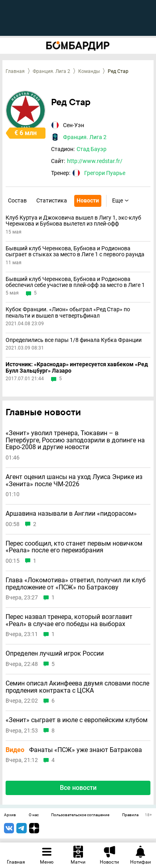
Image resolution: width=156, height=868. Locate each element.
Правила (130, 815)
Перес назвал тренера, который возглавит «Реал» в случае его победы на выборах (69, 620)
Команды (89, 71)
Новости (88, 200)
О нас (34, 815)
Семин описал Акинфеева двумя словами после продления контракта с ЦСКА (77, 687)
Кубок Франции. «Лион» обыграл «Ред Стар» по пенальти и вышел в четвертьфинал (68, 312)
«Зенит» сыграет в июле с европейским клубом (77, 720)
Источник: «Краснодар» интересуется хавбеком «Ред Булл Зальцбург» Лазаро (77, 367)
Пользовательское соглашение (80, 815)
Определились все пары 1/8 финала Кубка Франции (74, 340)
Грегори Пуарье (105, 173)
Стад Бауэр (92, 149)
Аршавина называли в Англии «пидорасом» (71, 514)
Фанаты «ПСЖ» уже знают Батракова (74, 750)
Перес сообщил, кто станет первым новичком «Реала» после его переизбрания (74, 547)
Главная (15, 71)
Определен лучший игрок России (55, 654)
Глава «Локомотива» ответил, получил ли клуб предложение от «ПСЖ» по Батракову (76, 584)
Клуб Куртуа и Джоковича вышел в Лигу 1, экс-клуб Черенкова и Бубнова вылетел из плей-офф (73, 221)
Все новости (78, 788)
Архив (10, 815)
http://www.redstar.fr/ (95, 161)
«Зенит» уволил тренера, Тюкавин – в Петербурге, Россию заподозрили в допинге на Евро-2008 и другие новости (75, 440)
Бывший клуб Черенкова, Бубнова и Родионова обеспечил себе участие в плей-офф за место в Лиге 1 (75, 282)
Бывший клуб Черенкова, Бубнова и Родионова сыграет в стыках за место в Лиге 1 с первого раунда (75, 251)
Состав (17, 200)
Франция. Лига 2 (51, 71)
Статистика (52, 200)
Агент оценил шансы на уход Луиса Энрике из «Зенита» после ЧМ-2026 (74, 480)
